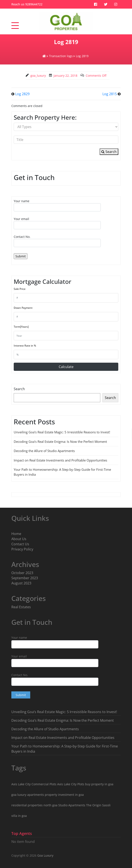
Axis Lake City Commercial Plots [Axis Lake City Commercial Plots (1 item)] (34, 784)
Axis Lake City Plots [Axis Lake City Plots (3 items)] (71, 784)
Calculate (66, 367)
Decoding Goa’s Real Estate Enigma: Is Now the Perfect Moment (60, 442)
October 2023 (22, 573)
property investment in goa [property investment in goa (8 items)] (64, 795)
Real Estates (21, 607)
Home (16, 534)
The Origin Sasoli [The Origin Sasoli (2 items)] (98, 805)
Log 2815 (110, 94)
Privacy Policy (22, 549)
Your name (57, 205)
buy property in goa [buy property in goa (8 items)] (99, 784)
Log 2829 (22, 94)
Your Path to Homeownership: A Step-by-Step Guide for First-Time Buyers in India (65, 749)
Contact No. (57, 241)
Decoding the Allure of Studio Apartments (44, 451)
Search (109, 152)
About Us (19, 539)
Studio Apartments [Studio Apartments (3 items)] (72, 805)
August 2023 (21, 583)
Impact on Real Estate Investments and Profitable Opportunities (60, 460)
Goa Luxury (45, 855)
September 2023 (25, 578)
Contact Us (20, 544)
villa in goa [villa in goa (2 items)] (19, 816)
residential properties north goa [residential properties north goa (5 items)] (34, 805)
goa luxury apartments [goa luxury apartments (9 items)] (28, 795)
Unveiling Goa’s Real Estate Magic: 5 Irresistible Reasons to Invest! (62, 432)
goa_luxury (38, 76)
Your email (57, 223)
